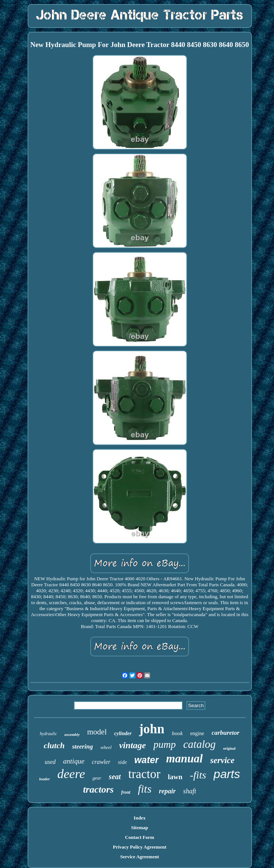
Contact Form (139, 837)
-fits (198, 775)
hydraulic (48, 734)
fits (145, 789)
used (50, 762)
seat (115, 777)
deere (71, 774)
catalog (199, 744)
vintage (132, 745)
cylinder (123, 733)
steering (82, 747)
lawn (175, 777)
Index (140, 818)
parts (227, 774)
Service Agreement (139, 857)
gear (97, 778)
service (222, 760)
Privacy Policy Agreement (140, 847)
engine (197, 733)
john (152, 729)
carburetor (226, 733)
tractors (98, 789)
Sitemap (140, 828)
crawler (101, 762)
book (177, 733)
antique (74, 761)
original (229, 748)
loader (45, 779)
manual (185, 758)
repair (167, 791)
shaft (190, 791)
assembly (72, 734)
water (146, 760)
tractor (144, 774)
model (97, 732)
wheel (106, 747)
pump (164, 744)
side (122, 762)
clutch (54, 745)
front (126, 792)
